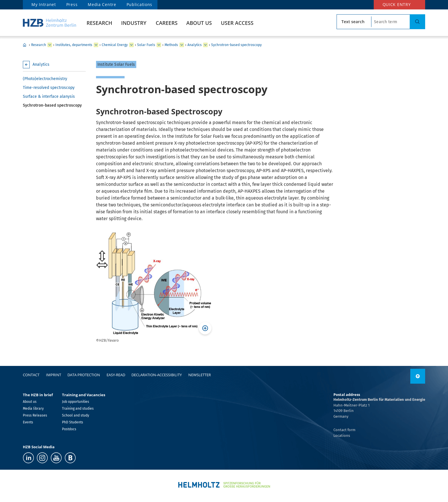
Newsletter (200, 375)
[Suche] (417, 22)
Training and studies (78, 409)
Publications (139, 4)
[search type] (354, 22)
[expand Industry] (50, 45)
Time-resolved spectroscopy (49, 88)
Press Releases (35, 415)
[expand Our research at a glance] (96, 45)
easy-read (116, 375)
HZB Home (25, 45)
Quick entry (397, 4)
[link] (418, 376)
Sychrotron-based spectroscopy (236, 45)
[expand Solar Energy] (131, 45)
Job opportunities (76, 402)
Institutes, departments (74, 45)
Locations (342, 436)
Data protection (84, 375)
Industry (134, 23)
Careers (167, 23)
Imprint (54, 375)
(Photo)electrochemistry (45, 79)
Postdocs (69, 429)
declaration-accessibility (157, 375)
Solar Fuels (146, 45)
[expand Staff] (182, 45)
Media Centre (102, 4)
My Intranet (44, 4)
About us (199, 23)
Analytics (195, 45)
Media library (33, 409)
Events (28, 422)
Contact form (344, 430)
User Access (237, 23)
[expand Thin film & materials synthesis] (205, 45)
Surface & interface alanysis (49, 96)
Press (72, 4)
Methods (171, 45)
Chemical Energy (115, 45)
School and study (76, 415)
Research (99, 23)
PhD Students (73, 422)
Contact (31, 375)
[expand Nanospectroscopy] (159, 45)
